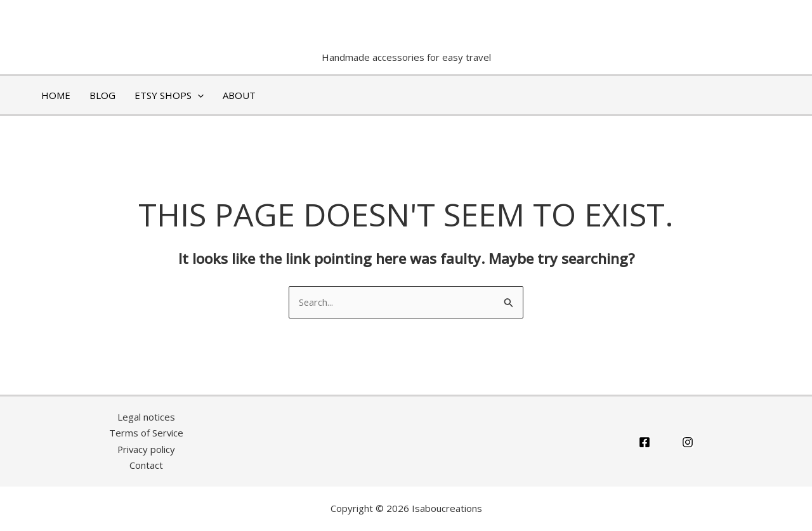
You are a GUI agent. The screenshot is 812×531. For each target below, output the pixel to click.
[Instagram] (688, 442)
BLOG (102, 95)
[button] (198, 95)
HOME (56, 95)
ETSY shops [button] (169, 95)
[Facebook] (645, 442)
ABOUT (239, 95)
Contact (146, 466)
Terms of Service (146, 433)
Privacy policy (146, 449)
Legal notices (146, 417)
